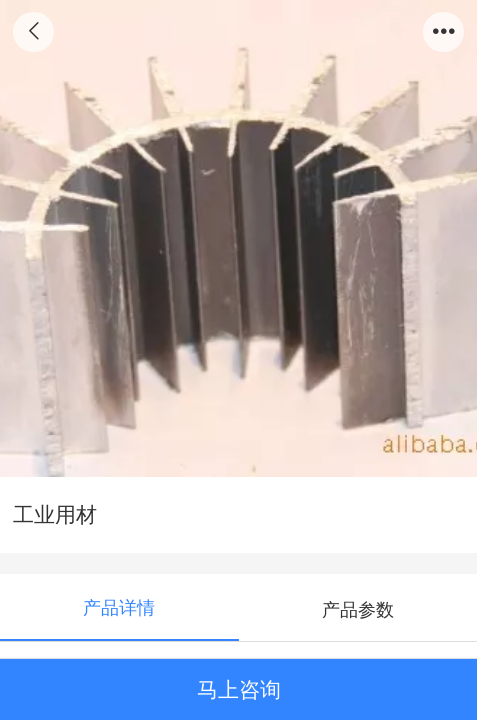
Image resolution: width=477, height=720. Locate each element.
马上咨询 (239, 689)
